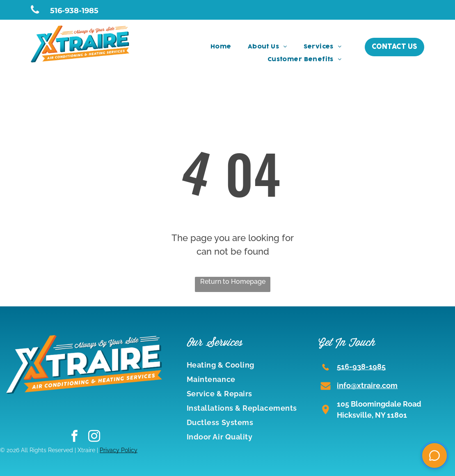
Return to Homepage (233, 282)
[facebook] (74, 437)
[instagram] (94, 437)
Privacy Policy (119, 450)
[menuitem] (221, 47)
